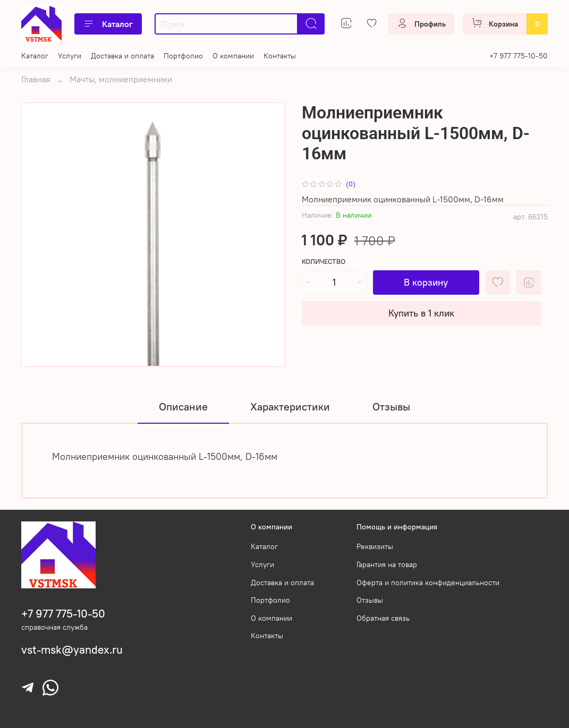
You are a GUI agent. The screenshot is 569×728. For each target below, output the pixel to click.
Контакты (280, 56)
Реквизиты (375, 546)
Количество (324, 262)
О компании (233, 56)
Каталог (108, 24)
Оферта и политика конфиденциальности (428, 583)
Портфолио (183, 56)
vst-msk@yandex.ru (72, 650)
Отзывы (370, 600)
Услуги (70, 56)
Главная (36, 79)
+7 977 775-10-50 (519, 56)
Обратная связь (383, 618)
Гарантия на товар (387, 564)
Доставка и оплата (122, 56)
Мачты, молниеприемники (121, 79)
